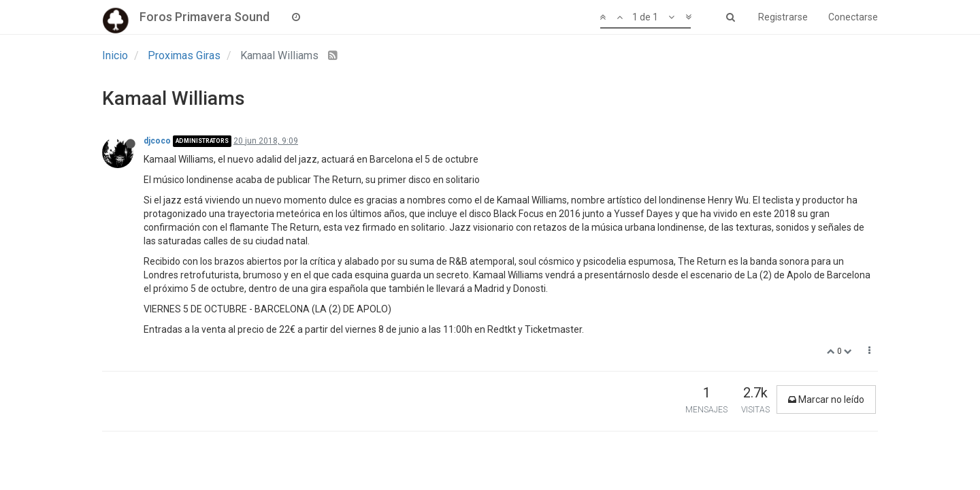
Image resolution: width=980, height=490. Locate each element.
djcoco (157, 141)
